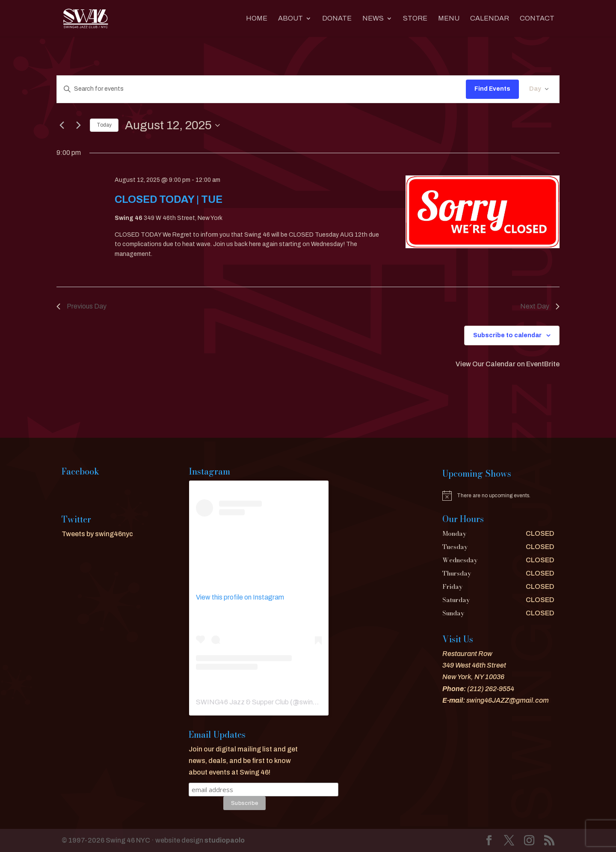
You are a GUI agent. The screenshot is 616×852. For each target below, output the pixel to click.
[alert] (498, 496)
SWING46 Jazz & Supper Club (242, 702)
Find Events (492, 89)
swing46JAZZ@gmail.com (508, 700)
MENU (449, 19)
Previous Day (81, 306)
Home (257, 19)
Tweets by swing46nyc (97, 534)
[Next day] (78, 125)
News (373, 19)
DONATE (337, 19)
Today (104, 125)
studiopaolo (225, 840)
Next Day (540, 306)
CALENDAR (490, 19)
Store (415, 19)
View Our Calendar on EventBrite (508, 364)
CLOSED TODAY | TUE (169, 199)
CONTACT (537, 19)
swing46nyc (318, 702)
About (290, 19)
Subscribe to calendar (507, 335)
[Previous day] (62, 125)
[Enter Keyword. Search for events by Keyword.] (261, 89)
